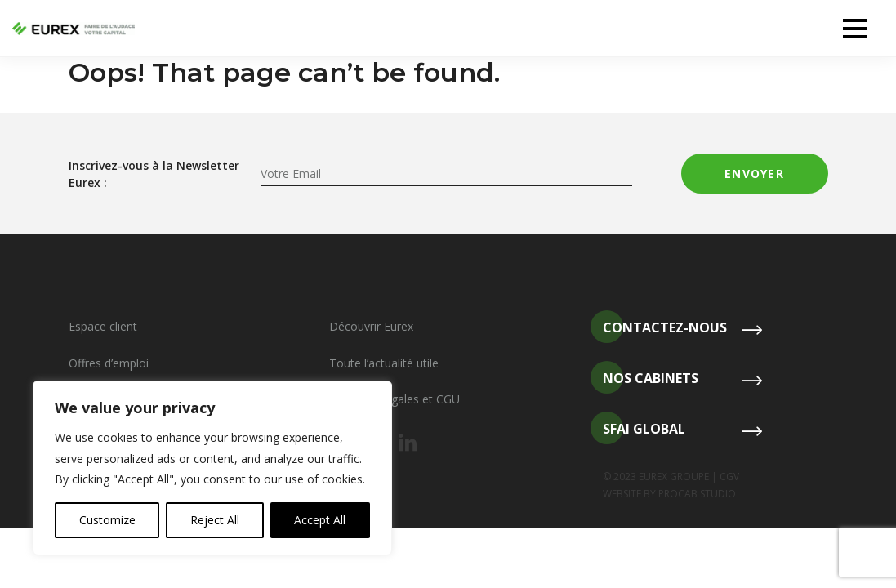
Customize (107, 520)
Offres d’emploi (109, 363)
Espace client (103, 326)
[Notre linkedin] (408, 443)
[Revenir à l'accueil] (74, 29)
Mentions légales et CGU (395, 399)
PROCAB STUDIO (697, 494)
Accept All (320, 520)
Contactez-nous (659, 328)
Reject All (215, 520)
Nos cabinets (644, 379)
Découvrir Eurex (371, 326)
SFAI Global (638, 429)
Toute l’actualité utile (384, 363)
